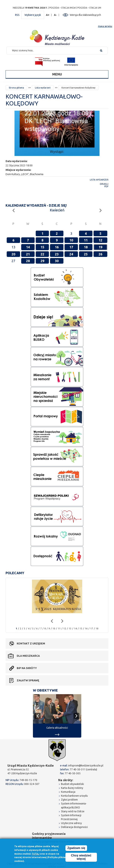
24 (71, 254)
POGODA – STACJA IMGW (62, 8)
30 (57, 261)
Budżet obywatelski (72, 784)
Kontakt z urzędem (31, 644)
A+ (48, 15)
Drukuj (104, 184)
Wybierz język (33, 15)
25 (86, 254)
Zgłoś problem (69, 800)
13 (70, 629)
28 (28, 261)
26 (100, 254)
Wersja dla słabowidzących (85, 15)
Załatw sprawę (28, 680)
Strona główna (16, 88)
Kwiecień (57, 210)
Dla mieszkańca (28, 656)
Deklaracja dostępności (74, 827)
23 (57, 254)
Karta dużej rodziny (72, 788)
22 (42, 254)
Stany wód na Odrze (73, 811)
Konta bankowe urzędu (74, 796)
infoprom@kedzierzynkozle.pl (86, 766)
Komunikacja (68, 792)
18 (86, 247)
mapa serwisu (105, 26)
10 (71, 240)
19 (100, 247)
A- (56, 15)
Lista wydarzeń (43, 88)
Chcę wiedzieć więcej (81, 857)
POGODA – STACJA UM (89, 8)
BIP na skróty (27, 668)
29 (42, 261)
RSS (17, 15)
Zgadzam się (76, 848)
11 (86, 240)
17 (71, 247)
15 (42, 247)
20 (13, 254)
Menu (57, 74)
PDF (106, 186)
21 (28, 254)
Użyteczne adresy (71, 823)
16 (57, 247)
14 (28, 247)
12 (100, 240)
